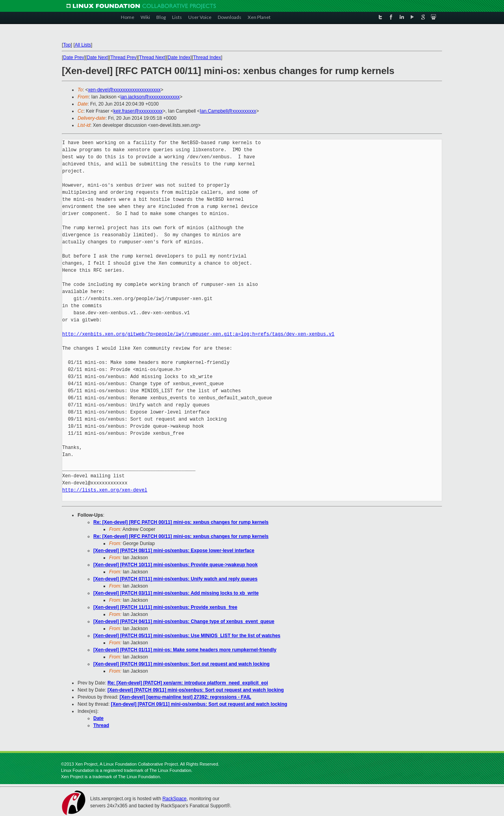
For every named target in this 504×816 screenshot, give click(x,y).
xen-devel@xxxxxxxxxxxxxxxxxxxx (124, 90)
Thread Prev (123, 57)
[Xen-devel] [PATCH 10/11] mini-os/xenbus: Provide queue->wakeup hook (175, 565)
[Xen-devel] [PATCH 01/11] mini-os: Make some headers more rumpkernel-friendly (185, 650)
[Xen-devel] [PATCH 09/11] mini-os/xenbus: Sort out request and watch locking (182, 664)
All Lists (83, 45)
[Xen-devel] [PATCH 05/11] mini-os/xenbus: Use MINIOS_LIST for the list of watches (187, 636)
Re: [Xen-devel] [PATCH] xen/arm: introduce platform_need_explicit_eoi (188, 683)
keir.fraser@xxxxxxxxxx (138, 111)
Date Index (179, 57)
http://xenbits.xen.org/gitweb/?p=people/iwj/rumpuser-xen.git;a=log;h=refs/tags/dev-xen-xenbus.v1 (198, 334)
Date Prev (73, 57)
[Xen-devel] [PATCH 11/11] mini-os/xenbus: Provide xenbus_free (165, 607)
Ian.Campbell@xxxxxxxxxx (228, 111)
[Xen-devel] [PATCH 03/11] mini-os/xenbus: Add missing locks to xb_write (176, 593)
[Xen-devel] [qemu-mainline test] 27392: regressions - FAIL (185, 697)
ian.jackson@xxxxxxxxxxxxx (150, 97)
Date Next (97, 57)
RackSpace (174, 799)
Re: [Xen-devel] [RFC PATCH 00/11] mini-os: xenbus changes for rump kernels (181, 522)
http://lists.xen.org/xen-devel (105, 490)
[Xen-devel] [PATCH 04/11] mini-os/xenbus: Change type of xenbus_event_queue (184, 621)
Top (67, 45)
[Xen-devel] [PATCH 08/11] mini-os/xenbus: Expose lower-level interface (174, 551)
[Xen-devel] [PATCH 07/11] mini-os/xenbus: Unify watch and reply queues (175, 579)
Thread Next (152, 57)
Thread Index (207, 57)
